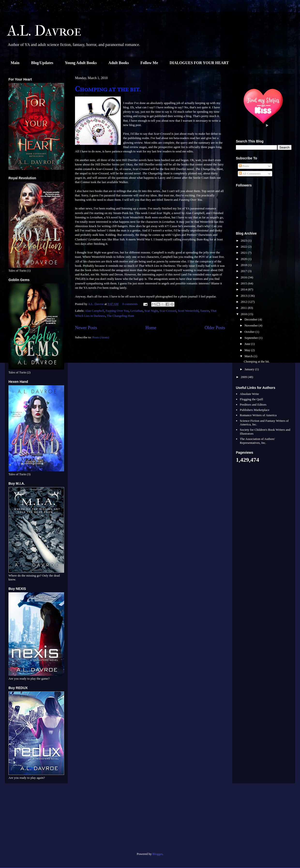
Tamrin (205, 311)
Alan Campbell (94, 311)
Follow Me (149, 63)
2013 (244, 296)
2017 (244, 271)
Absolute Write (249, 394)
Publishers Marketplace (255, 410)
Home (151, 328)
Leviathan (137, 311)
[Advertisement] (36, 820)
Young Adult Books (81, 63)
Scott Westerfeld (188, 311)
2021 (244, 253)
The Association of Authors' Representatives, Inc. (257, 441)
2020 (244, 259)
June (248, 344)
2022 (244, 247)
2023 (244, 241)
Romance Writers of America (258, 415)
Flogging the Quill (251, 399)
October (250, 332)
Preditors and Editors (253, 404)
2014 (244, 289)
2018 (244, 265)
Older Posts (215, 328)
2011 (244, 308)
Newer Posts (86, 328)
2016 (244, 277)
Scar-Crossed (168, 311)
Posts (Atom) (101, 337)
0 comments (130, 304)
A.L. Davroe (44, 31)
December (251, 319)
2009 (244, 377)
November (252, 325)
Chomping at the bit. (108, 89)
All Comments (250, 174)
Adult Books (119, 63)
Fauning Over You (117, 311)
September (252, 338)
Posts (244, 166)
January (250, 369)
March (249, 356)
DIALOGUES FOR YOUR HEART (199, 63)
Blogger (157, 854)
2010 (244, 314)
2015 (244, 283)
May (248, 350)
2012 (244, 302)
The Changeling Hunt (121, 316)
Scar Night (151, 311)
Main (15, 63)
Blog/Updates (42, 63)
